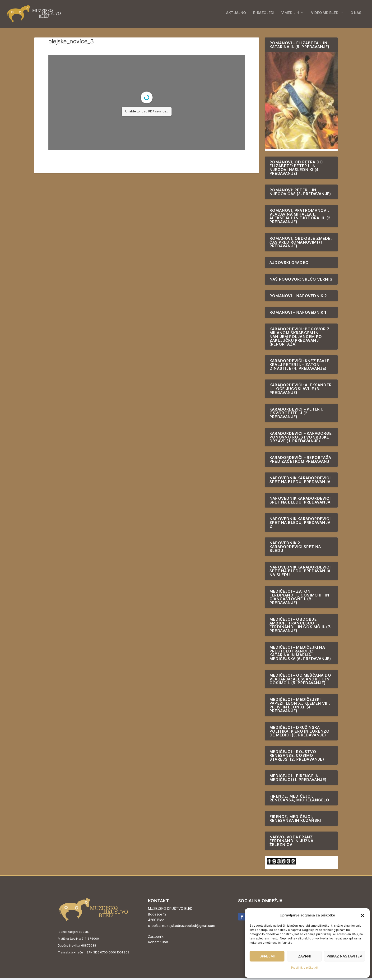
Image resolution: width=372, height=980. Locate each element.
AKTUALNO (236, 15)
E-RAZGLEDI (264, 15)
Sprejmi (267, 956)
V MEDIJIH (290, 15)
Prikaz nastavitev (344, 956)
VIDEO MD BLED (325, 15)
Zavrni (304, 956)
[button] (363, 915)
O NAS (356, 15)
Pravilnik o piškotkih (305, 968)
